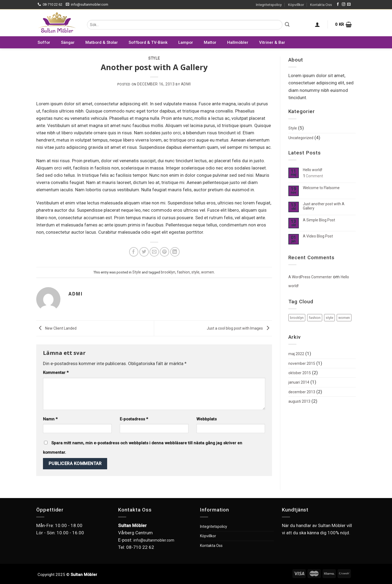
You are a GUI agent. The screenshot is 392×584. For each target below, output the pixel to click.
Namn (50, 419)
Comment (313, 176)
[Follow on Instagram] (344, 4)
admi (186, 84)
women (208, 272)
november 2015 (302, 363)
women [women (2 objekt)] (344, 318)
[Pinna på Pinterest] (164, 252)
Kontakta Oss (321, 5)
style (195, 272)
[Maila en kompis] (154, 252)
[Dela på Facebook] (134, 252)
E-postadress (134, 419)
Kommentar (56, 373)
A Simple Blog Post (319, 220)
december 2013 (302, 392)
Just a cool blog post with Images (239, 328)
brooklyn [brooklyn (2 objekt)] (297, 318)
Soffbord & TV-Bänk (148, 42)
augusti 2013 (299, 401)
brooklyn (168, 272)
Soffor (44, 42)
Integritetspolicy (269, 5)
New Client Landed (56, 328)
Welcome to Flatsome (321, 188)
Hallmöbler (238, 42)
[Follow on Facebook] (338, 4)
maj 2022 (296, 354)
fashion (183, 272)
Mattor (210, 42)
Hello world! (313, 170)
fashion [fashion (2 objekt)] (315, 318)
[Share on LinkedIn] (175, 252)
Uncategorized (301, 138)
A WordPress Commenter (310, 277)
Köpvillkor (296, 5)
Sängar (68, 42)
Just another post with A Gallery (324, 206)
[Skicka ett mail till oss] (349, 4)
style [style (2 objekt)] (329, 318)
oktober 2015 (300, 373)
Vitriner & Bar (272, 42)
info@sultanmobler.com (154, 540)
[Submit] (287, 25)
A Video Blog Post (318, 236)
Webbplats (207, 419)
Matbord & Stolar (102, 42)
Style (154, 58)
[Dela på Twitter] (144, 252)
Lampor (186, 42)
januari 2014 (299, 382)
